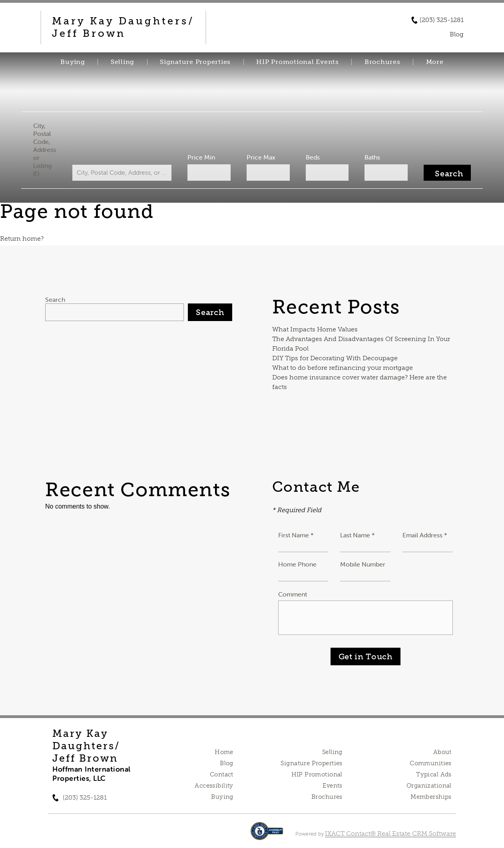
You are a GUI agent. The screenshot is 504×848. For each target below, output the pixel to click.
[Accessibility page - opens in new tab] (267, 835)
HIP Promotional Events (298, 62)
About (442, 752)
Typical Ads (434, 774)
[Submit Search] (443, 173)
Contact (222, 774)
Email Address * (425, 535)
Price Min (202, 157)
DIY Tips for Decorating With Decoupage (335, 358)
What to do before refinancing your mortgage (343, 368)
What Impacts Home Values (315, 329)
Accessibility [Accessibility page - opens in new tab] (214, 786)
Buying (73, 62)
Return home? (22, 238)
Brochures (382, 62)
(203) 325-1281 (442, 20)
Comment (293, 594)
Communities (431, 763)
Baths (370, 157)
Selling (123, 62)
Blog (227, 763)
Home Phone (297, 564)
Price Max (261, 157)
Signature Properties (195, 62)
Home (224, 752)
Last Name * (358, 535)
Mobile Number (363, 564)
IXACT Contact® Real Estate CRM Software (390, 833)
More (435, 62)
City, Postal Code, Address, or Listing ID (49, 150)
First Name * (296, 535)
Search (55, 299)
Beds (311, 157)
